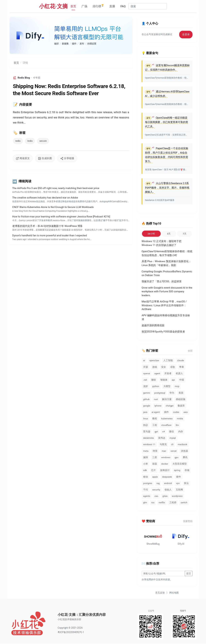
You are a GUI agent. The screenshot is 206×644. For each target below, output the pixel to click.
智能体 (164, 380)
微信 (171, 431)
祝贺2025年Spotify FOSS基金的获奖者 (163, 332)
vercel (173, 451)
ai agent (156, 412)
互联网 (179, 490)
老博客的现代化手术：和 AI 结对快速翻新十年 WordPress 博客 (47, 226)
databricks (148, 438)
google (147, 406)
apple (155, 477)
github (146, 399)
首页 (73, 6)
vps (178, 483)
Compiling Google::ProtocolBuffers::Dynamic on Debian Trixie (167, 273)
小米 (146, 464)
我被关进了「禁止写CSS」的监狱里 (162, 281)
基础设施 (181, 399)
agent (157, 373)
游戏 (155, 367)
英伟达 (162, 438)
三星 (155, 457)
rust (156, 399)
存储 (187, 470)
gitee (165, 496)
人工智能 (168, 360)
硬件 (179, 477)
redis (18, 141)
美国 (181, 393)
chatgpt (169, 406)
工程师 (173, 502)
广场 (84, 6)
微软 (154, 380)
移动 (146, 477)
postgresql (160, 393)
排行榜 (98, 6)
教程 (155, 418)
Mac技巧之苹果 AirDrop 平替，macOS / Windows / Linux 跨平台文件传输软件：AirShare (164, 305)
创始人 (168, 490)
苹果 (182, 367)
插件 (166, 412)
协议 (146, 425)
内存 (181, 431)
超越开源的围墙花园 (153, 325)
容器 (155, 464)
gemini (147, 393)
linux (146, 418)
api (173, 380)
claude (181, 360)
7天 (185, 234)
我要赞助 (188, 521)
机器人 (179, 373)
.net (145, 380)
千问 (146, 490)
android (168, 483)
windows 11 (149, 444)
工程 (155, 425)
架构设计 (165, 470)
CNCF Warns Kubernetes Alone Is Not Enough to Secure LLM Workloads (53, 207)
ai (144, 360)
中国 (182, 380)
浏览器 (184, 451)
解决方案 (167, 399)
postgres (148, 483)
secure (43, 141)
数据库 (181, 406)
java (145, 412)
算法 (186, 483)
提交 (189, 574)
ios (153, 502)
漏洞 (146, 457)
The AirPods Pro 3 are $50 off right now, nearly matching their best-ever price (56, 188)
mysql (173, 438)
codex (176, 412)
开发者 (168, 373)
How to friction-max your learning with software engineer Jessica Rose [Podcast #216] (61, 217)
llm (177, 425)
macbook (182, 444)
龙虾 (146, 386)
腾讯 (185, 457)
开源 (146, 367)
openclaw (154, 360)
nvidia (180, 418)
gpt (156, 431)
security (156, 490)
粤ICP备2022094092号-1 (71, 633)
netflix (162, 502)
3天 (169, 234)
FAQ (123, 6)
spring (177, 470)
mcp (177, 386)
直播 (112, 6)
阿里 (155, 451)
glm (145, 502)
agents (147, 496)
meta (146, 451)
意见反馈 (160, 593)
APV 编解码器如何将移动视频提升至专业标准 (166, 317)
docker (165, 464)
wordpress (177, 496)
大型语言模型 (180, 464)
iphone (158, 406)
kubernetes (167, 418)
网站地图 (174, 593)
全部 (190, 351)
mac (164, 451)
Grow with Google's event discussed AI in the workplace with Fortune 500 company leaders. (167, 292)
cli (172, 444)
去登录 (186, 34)
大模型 (167, 386)
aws (186, 412)
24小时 (151, 234)
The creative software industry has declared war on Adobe (45, 198)
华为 (172, 393)
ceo (156, 496)
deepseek (167, 477)
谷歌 (173, 367)
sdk (145, 470)
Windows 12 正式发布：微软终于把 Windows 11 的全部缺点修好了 (162, 243)
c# (164, 431)
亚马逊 (147, 431)
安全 (164, 367)
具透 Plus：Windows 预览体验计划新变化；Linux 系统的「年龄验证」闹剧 (166, 263)
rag (158, 483)
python (156, 386)
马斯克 (163, 444)
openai (147, 373)
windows (166, 457)
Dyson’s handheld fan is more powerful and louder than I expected (50, 236)
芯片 (153, 470)
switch (184, 502)
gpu (177, 457)
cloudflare (166, 425)
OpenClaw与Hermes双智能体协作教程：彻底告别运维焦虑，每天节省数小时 (167, 253)
